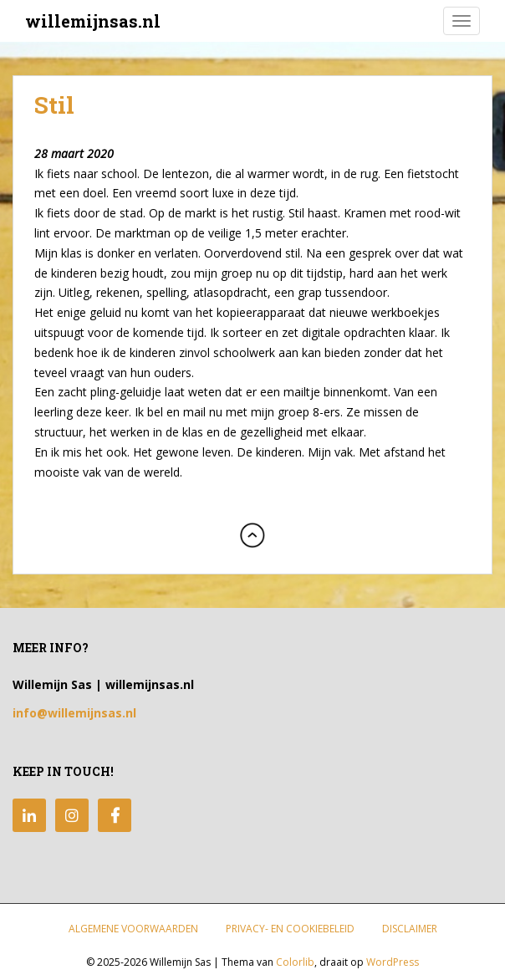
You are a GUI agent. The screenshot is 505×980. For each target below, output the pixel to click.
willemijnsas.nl (93, 21)
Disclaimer (410, 929)
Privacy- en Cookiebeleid (290, 929)
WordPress (393, 962)
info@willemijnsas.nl (74, 713)
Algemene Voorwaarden (133, 929)
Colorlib (295, 962)
